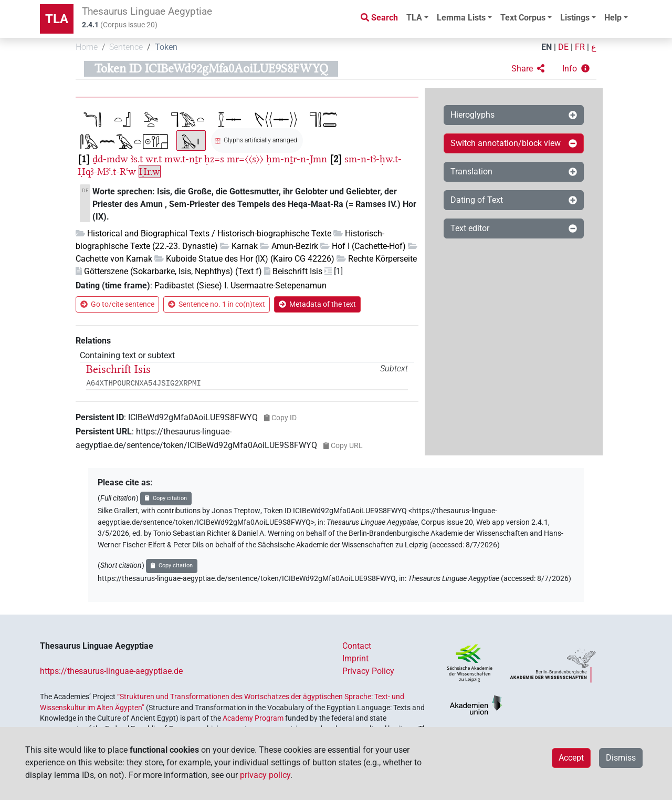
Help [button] (613, 18)
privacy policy (265, 775)
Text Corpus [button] (523, 18)
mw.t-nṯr (183, 159)
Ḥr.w (150, 172)
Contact (357, 646)
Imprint (355, 658)
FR (580, 47)
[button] (528, 69)
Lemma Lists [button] (461, 18)
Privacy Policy (368, 671)
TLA (57, 19)
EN (547, 47)
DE (563, 47)
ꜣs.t (137, 159)
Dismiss (621, 758)
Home (87, 47)
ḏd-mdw (110, 159)
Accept (571, 758)
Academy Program (253, 718)
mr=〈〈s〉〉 (245, 159)
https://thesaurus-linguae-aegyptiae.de (111, 671)
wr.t (154, 159)
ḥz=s (214, 159)
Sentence (126, 47)
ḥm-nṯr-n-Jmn (297, 159)
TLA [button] (414, 18)
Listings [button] (575, 18)
